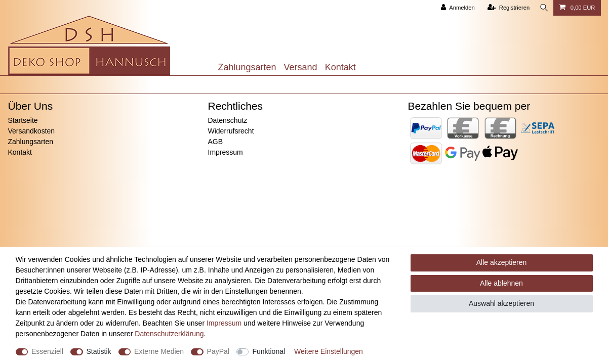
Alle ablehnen (501, 283)
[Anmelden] (455, 8)
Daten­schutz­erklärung (169, 334)
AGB (216, 142)
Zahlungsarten (247, 67)
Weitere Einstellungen (329, 351)
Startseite (23, 120)
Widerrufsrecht (231, 131)
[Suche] (543, 8)
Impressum (226, 152)
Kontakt (340, 67)
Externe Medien (159, 351)
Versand (301, 67)
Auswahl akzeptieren (501, 303)
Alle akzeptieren (502, 262)
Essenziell (47, 351)
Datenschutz (228, 120)
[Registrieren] (506, 8)
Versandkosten (32, 131)
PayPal (218, 351)
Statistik (99, 351)
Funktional (269, 351)
